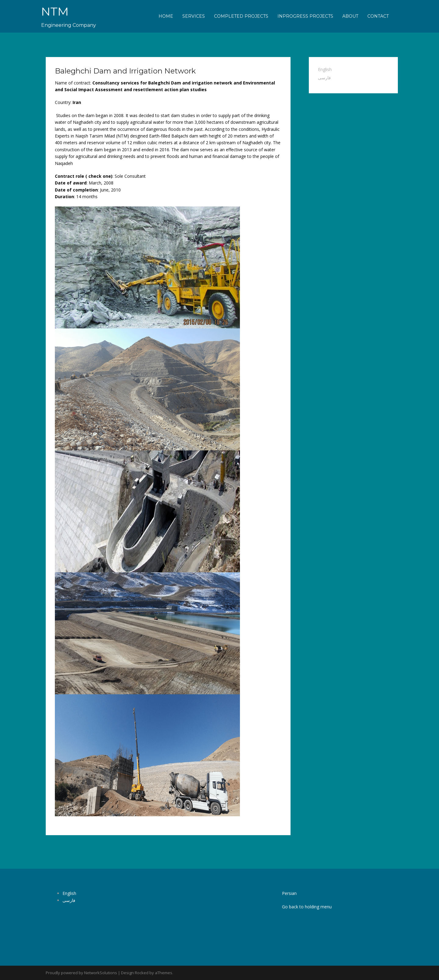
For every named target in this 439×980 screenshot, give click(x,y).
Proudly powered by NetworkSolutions (81, 973)
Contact (378, 16)
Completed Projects (241, 16)
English (325, 69)
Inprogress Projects (305, 16)
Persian (289, 893)
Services (194, 16)
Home (166, 16)
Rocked (142, 973)
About (350, 16)
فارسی (324, 78)
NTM (56, 11)
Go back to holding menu (307, 907)
